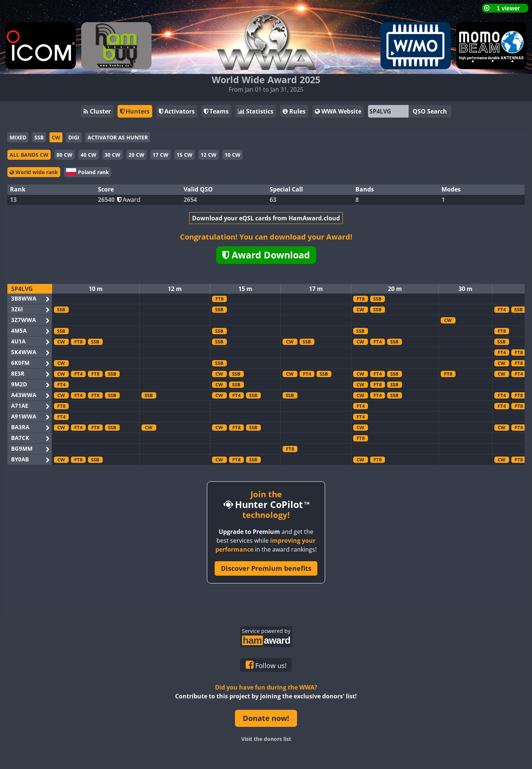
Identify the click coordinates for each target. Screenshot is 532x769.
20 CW (137, 155)
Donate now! (266, 718)
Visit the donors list (266, 739)
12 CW (209, 155)
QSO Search (430, 111)
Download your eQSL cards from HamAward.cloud (266, 218)
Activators (177, 111)
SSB (39, 137)
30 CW (112, 155)
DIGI (74, 137)
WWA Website (338, 111)
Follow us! (266, 665)
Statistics (256, 111)
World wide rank (34, 172)
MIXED (18, 137)
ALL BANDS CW (29, 155)
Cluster (97, 111)
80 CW (64, 155)
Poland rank (88, 172)
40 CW (88, 155)
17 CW (161, 155)
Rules (294, 111)
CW (56, 137)
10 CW (233, 155)
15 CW (185, 155)
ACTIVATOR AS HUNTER (118, 137)
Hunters (135, 111)
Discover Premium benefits (266, 568)
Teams (216, 111)
